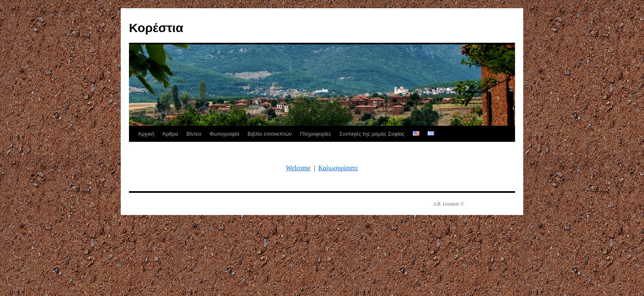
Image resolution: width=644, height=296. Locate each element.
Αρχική (146, 134)
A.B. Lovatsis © (448, 204)
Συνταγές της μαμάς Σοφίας (372, 134)
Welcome (298, 168)
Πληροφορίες (316, 134)
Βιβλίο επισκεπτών (270, 134)
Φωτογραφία (224, 134)
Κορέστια (156, 28)
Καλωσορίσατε (338, 168)
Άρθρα (170, 134)
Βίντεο (194, 134)
